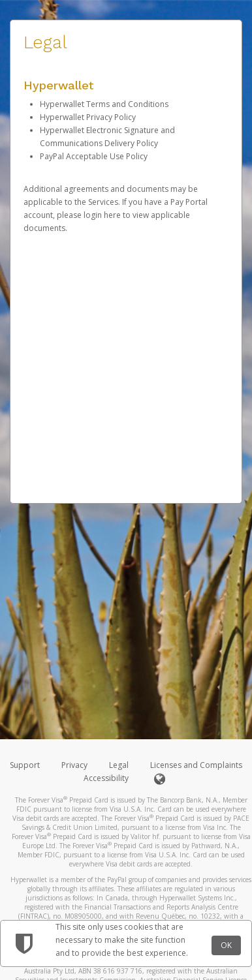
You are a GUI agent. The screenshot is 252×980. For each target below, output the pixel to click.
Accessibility (106, 778)
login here (102, 215)
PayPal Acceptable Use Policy (94, 156)
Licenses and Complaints (196, 765)
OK (226, 945)
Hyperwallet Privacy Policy (88, 117)
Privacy (74, 765)
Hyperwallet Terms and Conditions (104, 104)
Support (25, 765)
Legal (119, 765)
